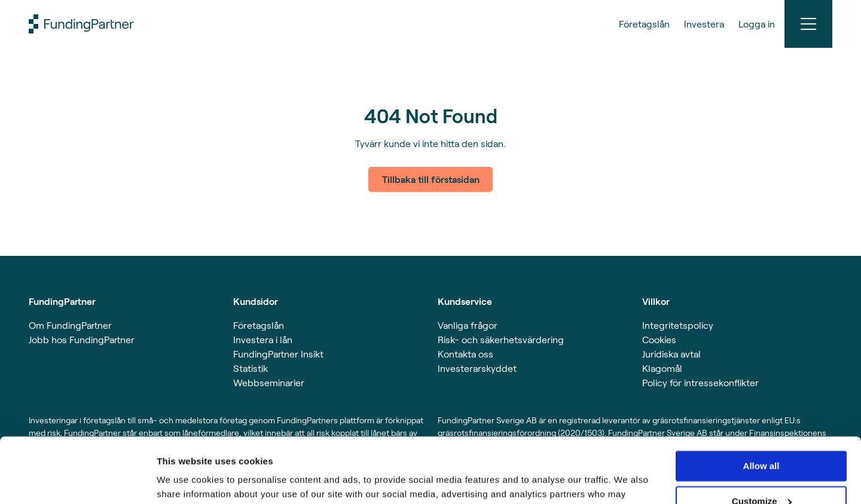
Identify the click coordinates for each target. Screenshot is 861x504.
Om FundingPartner (70, 325)
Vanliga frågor (468, 325)
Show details (184, 480)
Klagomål (662, 368)
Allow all (761, 405)
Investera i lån (263, 339)
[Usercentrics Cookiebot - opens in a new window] (77, 481)
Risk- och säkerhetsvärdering (501, 339)
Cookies (659, 339)
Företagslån (259, 325)
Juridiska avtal (671, 354)
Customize (762, 440)
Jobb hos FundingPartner (82, 339)
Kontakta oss (465, 354)
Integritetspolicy (678, 325)
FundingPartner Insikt (278, 354)
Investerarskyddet (477, 368)
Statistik (251, 368)
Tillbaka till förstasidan (431, 179)
